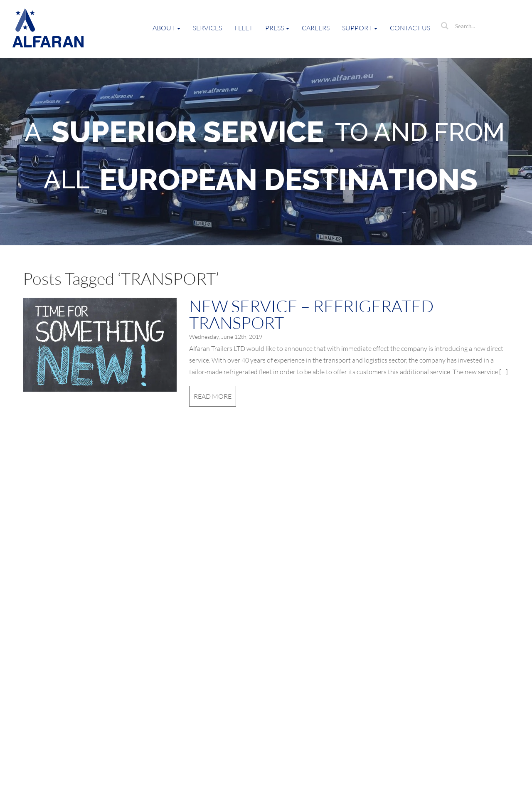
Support (360, 28)
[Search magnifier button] (445, 26)
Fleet (244, 28)
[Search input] (484, 26)
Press (277, 28)
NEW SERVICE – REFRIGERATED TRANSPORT (311, 314)
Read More (213, 396)
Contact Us (410, 28)
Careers (316, 28)
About (166, 28)
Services (207, 28)
